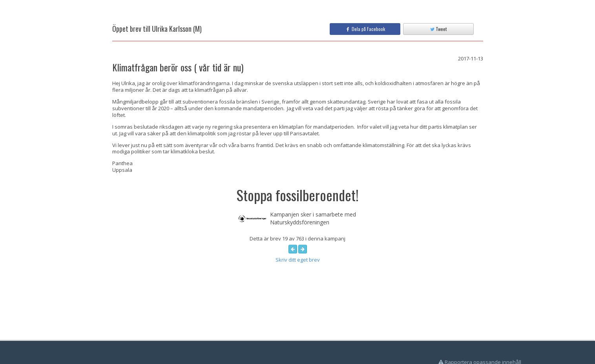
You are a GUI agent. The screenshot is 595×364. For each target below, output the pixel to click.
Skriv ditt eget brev (298, 260)
